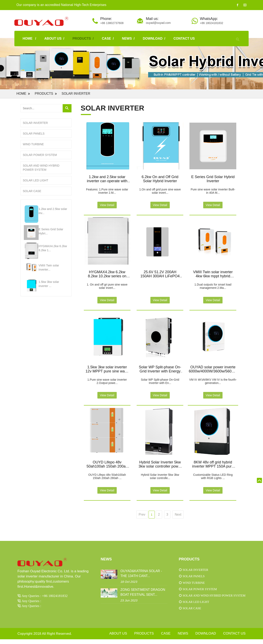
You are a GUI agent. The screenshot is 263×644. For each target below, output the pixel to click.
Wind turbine (33, 144)
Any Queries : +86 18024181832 (45, 596)
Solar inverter (76, 94)
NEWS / (128, 39)
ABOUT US (118, 638)
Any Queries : (31, 601)
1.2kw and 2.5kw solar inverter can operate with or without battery (107, 179)
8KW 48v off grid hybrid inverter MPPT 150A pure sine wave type (213, 464)
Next (178, 514)
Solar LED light (36, 180)
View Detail (107, 205)
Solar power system (40, 155)
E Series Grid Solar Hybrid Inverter (213, 179)
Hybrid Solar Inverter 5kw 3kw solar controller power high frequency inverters (160, 464)
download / (154, 39)
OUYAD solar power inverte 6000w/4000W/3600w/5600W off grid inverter (213, 369)
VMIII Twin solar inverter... (49, 267)
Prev (142, 514)
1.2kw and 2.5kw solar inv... (53, 211)
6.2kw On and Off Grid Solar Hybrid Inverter (160, 179)
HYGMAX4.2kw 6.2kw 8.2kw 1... (53, 248)
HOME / (29, 39)
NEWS (183, 638)
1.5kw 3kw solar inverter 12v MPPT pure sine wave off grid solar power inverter (107, 369)
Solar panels (34, 134)
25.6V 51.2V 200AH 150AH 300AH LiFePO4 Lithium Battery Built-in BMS (160, 274)
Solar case (32, 191)
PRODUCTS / (83, 39)
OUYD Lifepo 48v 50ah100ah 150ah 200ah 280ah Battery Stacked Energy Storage (107, 464)
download (206, 638)
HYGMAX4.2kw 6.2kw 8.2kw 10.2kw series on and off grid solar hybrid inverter (107, 274)
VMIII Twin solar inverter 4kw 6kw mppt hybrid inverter (213, 274)
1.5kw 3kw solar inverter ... (49, 284)
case (166, 638)
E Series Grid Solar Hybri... (51, 231)
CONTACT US (184, 39)
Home (21, 94)
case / (108, 39)
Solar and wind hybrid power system (41, 168)
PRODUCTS (44, 94)
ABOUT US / (54, 39)
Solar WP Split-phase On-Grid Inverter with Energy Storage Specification (160, 369)
